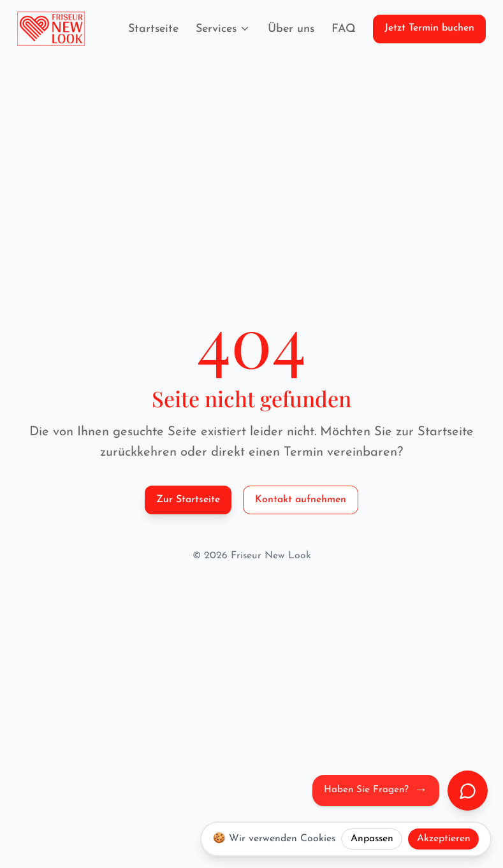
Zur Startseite (188, 500)
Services (223, 29)
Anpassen (372, 839)
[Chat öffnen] (468, 791)
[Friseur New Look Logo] (51, 29)
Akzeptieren (444, 839)
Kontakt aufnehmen (301, 500)
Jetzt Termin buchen (429, 28)
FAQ (344, 29)
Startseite (153, 29)
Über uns (291, 29)
